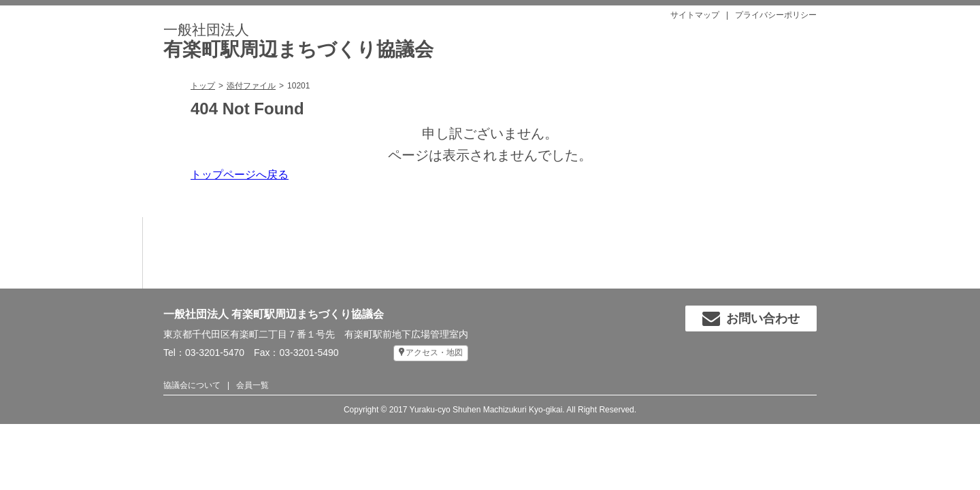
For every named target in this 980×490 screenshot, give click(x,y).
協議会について (192, 385)
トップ (203, 86)
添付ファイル (251, 86)
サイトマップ (695, 15)
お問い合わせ (751, 318)
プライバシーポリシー (776, 15)
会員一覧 (252, 385)
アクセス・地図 (434, 353)
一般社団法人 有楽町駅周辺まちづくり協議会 (274, 314)
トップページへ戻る (240, 175)
